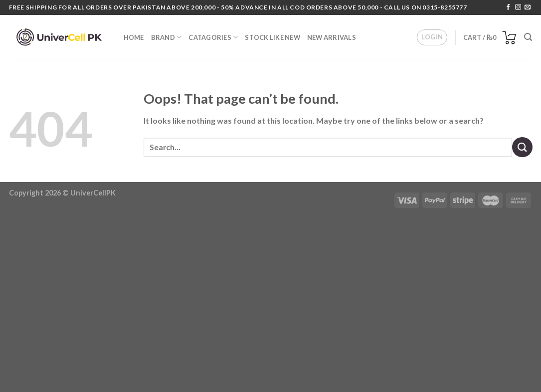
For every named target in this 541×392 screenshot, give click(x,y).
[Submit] (522, 147)
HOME (134, 37)
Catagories (213, 37)
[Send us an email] (528, 7)
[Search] (528, 37)
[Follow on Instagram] (518, 7)
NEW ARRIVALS (332, 37)
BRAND (167, 37)
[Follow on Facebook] (508, 7)
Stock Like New (272, 37)
